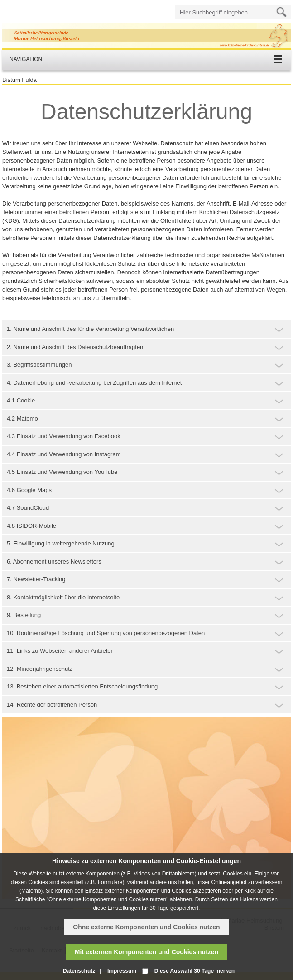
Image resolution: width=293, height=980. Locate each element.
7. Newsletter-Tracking (36, 579)
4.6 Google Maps (29, 490)
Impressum (122, 971)
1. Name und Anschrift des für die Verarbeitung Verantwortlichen (90, 329)
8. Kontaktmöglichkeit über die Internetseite (63, 597)
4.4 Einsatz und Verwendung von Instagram (64, 454)
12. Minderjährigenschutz (40, 669)
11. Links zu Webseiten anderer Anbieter (60, 651)
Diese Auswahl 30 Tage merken (195, 971)
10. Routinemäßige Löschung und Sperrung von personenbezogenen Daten (106, 633)
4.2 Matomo (22, 418)
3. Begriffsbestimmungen (39, 365)
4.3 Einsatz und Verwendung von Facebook (64, 436)
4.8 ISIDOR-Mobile (31, 526)
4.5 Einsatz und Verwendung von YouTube (62, 472)
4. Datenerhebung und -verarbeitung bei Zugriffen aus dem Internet (94, 383)
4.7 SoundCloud (28, 508)
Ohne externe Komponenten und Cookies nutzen (146, 927)
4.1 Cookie (21, 400)
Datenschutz (79, 971)
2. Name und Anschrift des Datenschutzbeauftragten (75, 347)
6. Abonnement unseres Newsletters (54, 562)
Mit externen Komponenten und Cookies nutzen (146, 952)
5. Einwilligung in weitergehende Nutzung (61, 543)
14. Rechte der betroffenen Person (52, 705)
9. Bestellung (24, 615)
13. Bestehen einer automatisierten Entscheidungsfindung (82, 686)
